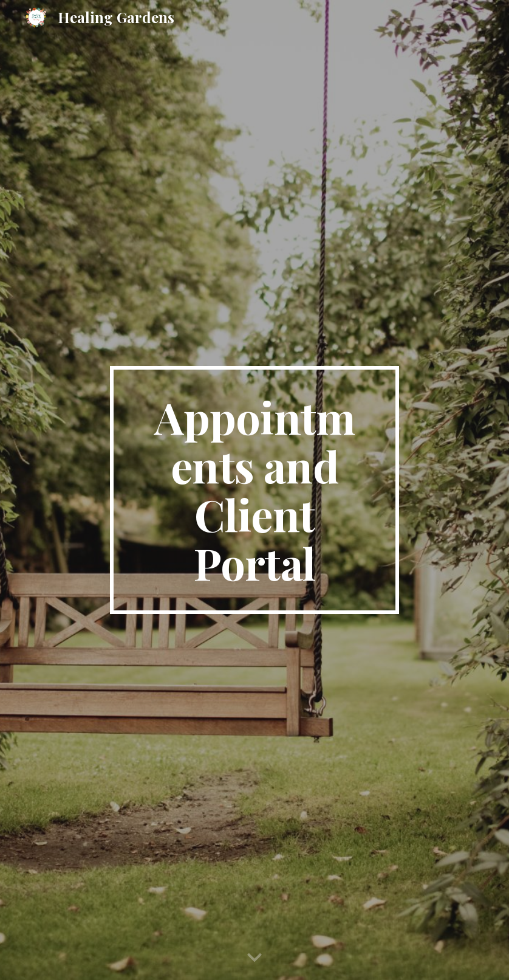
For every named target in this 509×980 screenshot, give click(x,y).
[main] (254, 490)
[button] (254, 958)
